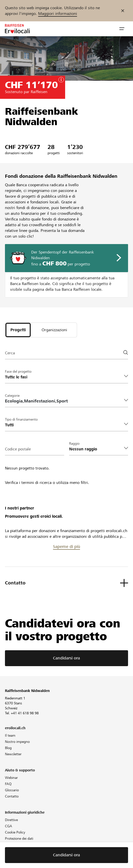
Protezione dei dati (19, 838)
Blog (8, 748)
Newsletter (13, 754)
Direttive (11, 820)
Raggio (74, 443)
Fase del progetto (18, 371)
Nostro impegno (17, 742)
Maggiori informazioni (58, 14)
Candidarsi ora (66, 658)
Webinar (11, 778)
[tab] (18, 330)
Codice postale (18, 449)
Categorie (12, 396)
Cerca (10, 353)
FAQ (8, 784)
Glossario (12, 790)
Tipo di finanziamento (21, 419)
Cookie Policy (15, 832)
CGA (9, 826)
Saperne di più (66, 547)
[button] (122, 29)
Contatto (12, 796)
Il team (10, 735)
